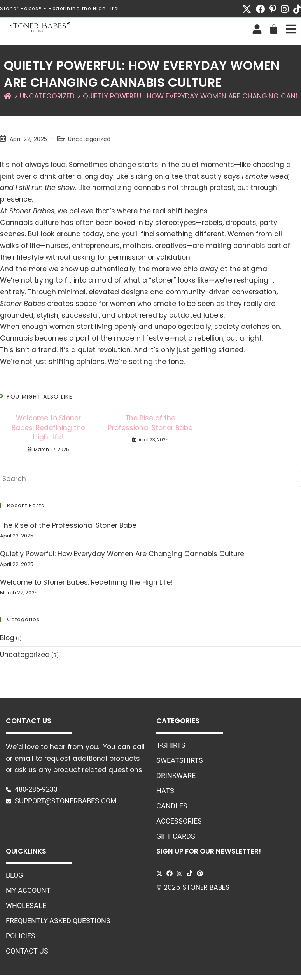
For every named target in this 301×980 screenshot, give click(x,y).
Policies (21, 936)
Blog (7, 638)
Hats (165, 791)
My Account (28, 890)
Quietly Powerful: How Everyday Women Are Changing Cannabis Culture (122, 554)
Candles (172, 806)
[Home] (8, 96)
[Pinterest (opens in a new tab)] (273, 9)
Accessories (179, 821)
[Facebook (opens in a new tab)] (260, 9)
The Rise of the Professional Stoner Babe (150, 423)
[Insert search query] (150, 479)
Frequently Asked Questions (58, 921)
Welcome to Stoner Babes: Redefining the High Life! (48, 428)
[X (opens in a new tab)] (247, 9)
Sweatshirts (180, 760)
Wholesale (26, 906)
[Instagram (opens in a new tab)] (285, 9)
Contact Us (27, 951)
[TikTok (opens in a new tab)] (296, 9)
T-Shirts (171, 745)
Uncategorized (89, 139)
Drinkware (176, 776)
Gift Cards (176, 836)
